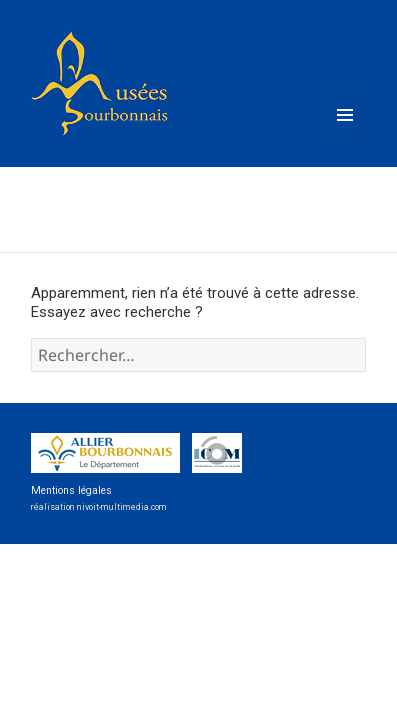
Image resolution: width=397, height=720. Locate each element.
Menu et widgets (345, 135)
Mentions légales (71, 490)
